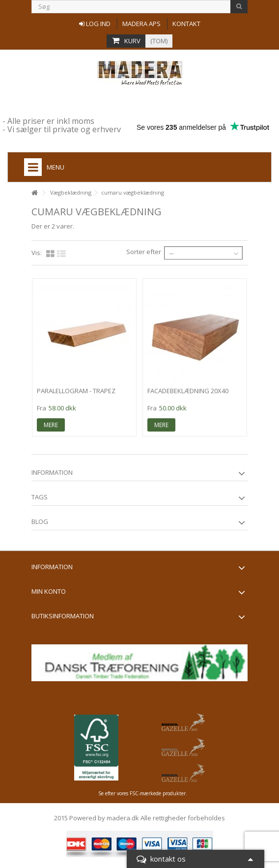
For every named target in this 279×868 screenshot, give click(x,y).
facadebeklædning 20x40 (188, 391)
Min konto (49, 591)
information (52, 472)
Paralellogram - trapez (76, 391)
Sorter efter (144, 252)
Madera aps (141, 24)
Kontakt (186, 24)
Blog (40, 521)
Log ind (95, 24)
